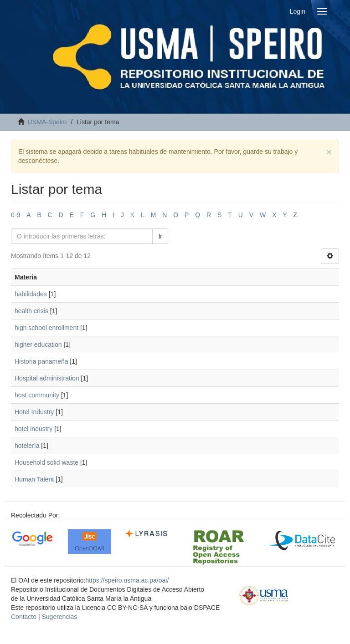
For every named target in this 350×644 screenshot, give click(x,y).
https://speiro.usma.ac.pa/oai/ (127, 580)
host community (37, 395)
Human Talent (34, 479)
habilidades (31, 294)
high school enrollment (46, 328)
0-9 (15, 215)
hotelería (27, 446)
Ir (160, 236)
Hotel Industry (34, 412)
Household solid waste (46, 462)
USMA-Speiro (47, 122)
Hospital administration (47, 378)
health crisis (31, 311)
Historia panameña (41, 361)
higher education (38, 345)
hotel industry (33, 429)
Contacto (24, 617)
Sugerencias (59, 617)
